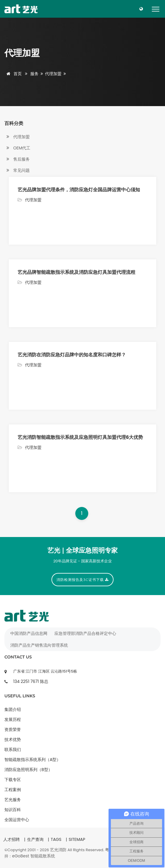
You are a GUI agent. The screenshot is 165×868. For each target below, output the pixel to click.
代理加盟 (53, 74)
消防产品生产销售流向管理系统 (39, 645)
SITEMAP (77, 839)
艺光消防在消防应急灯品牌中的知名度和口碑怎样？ (72, 355)
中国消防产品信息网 (29, 633)
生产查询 (35, 839)
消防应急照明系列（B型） (28, 770)
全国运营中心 (17, 820)
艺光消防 (58, 850)
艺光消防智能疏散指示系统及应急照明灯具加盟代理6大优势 (80, 437)
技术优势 (13, 739)
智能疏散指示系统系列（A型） (32, 760)
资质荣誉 (13, 729)
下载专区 (13, 780)
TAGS (56, 839)
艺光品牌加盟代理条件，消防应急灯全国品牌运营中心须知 (79, 190)
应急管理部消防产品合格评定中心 (85, 633)
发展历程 (13, 719)
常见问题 (17, 171)
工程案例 (13, 790)
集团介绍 (13, 709)
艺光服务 (13, 800)
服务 (34, 74)
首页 (13, 74)
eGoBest (21, 856)
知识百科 (13, 810)
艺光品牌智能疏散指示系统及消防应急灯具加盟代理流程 (76, 272)
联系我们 (13, 750)
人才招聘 (11, 839)
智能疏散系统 (43, 856)
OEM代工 (17, 148)
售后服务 (17, 159)
